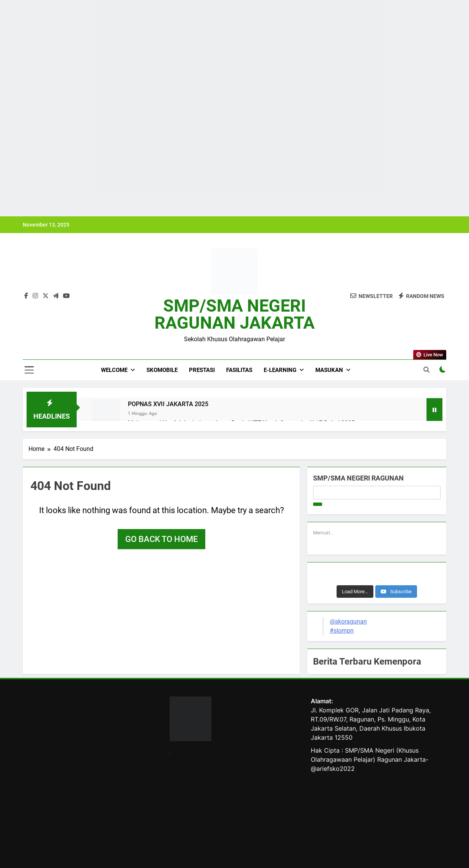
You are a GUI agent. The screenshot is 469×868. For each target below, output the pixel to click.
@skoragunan (348, 621)
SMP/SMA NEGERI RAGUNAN (358, 478)
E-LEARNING (280, 370)
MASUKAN (329, 370)
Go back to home (161, 539)
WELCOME (114, 370)
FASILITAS (239, 370)
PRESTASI (202, 370)
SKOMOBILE (162, 370)
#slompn (342, 631)
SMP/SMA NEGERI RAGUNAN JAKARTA (234, 314)
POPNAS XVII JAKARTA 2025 (168, 404)
